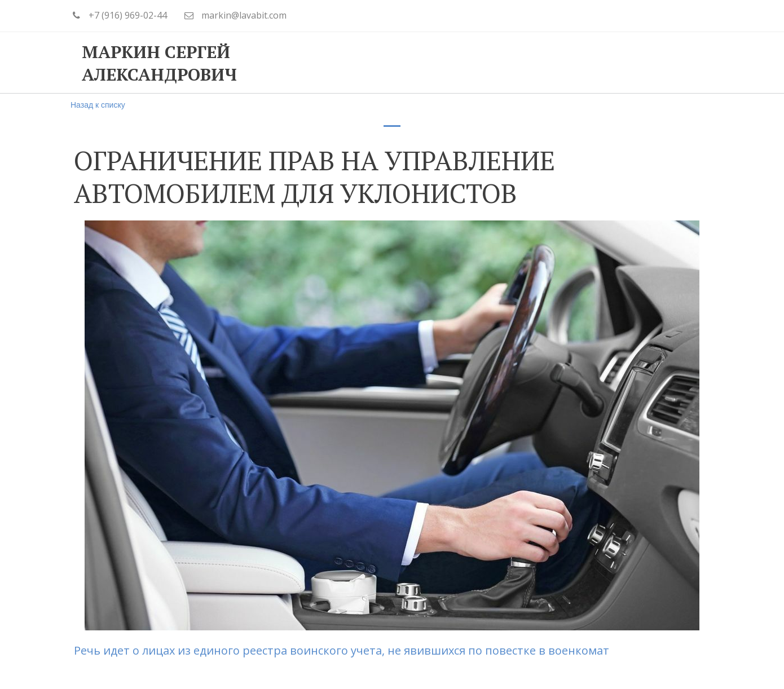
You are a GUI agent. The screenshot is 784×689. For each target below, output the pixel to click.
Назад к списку (98, 105)
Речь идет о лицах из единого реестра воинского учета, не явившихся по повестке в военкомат (343, 650)
